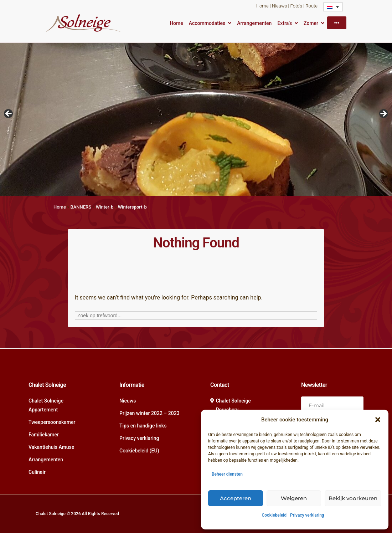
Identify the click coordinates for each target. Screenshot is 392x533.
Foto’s (296, 6)
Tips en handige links (143, 426)
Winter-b (105, 207)
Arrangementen (254, 23)
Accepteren (236, 498)
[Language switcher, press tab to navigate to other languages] (333, 7)
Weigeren (294, 498)
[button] (378, 420)
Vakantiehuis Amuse (51, 447)
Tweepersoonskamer (52, 422)
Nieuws (279, 6)
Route (311, 6)
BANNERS (81, 207)
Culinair (37, 472)
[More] (337, 23)
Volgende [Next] (383, 114)
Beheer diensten (227, 474)
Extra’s (285, 23)
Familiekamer (44, 435)
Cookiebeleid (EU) (139, 451)
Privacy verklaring (307, 515)
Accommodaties (207, 23)
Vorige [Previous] (9, 114)
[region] (196, 116)
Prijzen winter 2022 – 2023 (149, 413)
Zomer (311, 23)
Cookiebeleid (274, 515)
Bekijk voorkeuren (353, 498)
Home (262, 6)
